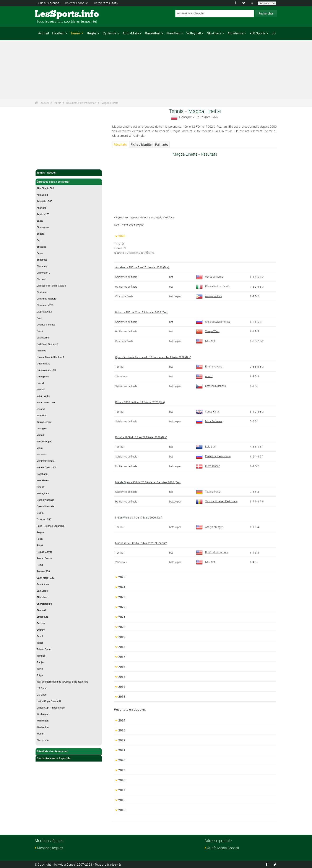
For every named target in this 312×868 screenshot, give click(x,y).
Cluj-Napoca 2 (44, 312)
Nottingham (43, 493)
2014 (122, 686)
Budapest (42, 260)
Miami (40, 448)
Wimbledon (43, 721)
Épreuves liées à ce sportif (69, 182)
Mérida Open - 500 (47, 467)
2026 (122, 236)
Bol (38, 240)
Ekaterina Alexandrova (213, 456)
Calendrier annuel (77, 3)
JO (274, 33)
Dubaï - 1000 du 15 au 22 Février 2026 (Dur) (141, 437)
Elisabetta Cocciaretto (213, 286)
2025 (122, 577)
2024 (122, 587)
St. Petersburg (44, 604)
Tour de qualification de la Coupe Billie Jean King (63, 682)
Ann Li (204, 376)
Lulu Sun (206, 446)
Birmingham (43, 227)
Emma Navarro (209, 366)
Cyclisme (110, 33)
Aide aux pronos (48, 3)
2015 (122, 676)
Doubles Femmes (46, 325)
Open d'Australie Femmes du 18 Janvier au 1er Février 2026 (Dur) (153, 357)
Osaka (40, 513)
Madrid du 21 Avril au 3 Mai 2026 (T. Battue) (141, 543)
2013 (122, 696)
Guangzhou (43, 377)
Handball (174, 33)
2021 (122, 617)
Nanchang (42, 474)
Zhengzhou (43, 740)
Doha (39, 318)
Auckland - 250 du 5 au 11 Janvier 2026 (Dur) (142, 267)
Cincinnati (42, 292)
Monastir (41, 454)
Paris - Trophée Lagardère (50, 526)
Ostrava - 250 (44, 519)
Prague (40, 532)
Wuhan (40, 734)
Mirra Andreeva (209, 421)
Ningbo (40, 487)
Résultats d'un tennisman (81, 103)
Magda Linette (110, 103)
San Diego (42, 591)
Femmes (41, 351)
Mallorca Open (44, 441)
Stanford (41, 610)
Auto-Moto (131, 33)
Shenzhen (42, 597)
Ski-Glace (214, 33)
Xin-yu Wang (208, 331)
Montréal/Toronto (46, 461)
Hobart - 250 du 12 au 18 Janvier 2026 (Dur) (141, 312)
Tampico (41, 656)
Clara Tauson (208, 466)
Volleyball (194, 33)
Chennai (41, 279)
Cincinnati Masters (46, 299)
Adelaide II (42, 195)
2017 (122, 656)
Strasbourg (42, 617)
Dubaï (40, 331)
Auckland (41, 208)
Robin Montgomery (212, 552)
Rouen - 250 (43, 571)
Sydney (41, 630)
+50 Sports (258, 33)
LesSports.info (51, 14)
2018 (122, 647)
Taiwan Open (44, 649)
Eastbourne (43, 338)
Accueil (44, 33)
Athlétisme (235, 33)
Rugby (92, 33)
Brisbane (41, 247)
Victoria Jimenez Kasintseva (217, 501)
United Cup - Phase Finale (51, 708)
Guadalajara (43, 364)
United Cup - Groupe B (49, 701)
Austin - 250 (43, 214)
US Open (41, 688)
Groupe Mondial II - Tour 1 (50, 357)
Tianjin (40, 662)
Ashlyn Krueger (209, 527)
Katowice (41, 415)
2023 (122, 597)
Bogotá (40, 234)
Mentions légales (50, 848)
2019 (122, 637)
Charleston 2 (43, 273)
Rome (40, 565)
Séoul (40, 636)
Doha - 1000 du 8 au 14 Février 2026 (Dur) (140, 402)
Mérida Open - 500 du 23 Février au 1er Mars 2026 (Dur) (148, 482)
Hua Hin (41, 390)
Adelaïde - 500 (44, 201)
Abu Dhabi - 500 (45, 188)
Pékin (40, 539)
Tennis (76, 33)
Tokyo (40, 669)
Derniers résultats (106, 3)
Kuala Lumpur (44, 422)
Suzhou (41, 623)
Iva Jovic (206, 341)
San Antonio (43, 584)
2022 (122, 607)
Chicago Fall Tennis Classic (51, 286)
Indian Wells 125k (46, 403)
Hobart (40, 383)
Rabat (40, 545)
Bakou (40, 221)
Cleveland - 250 (45, 305)
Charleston (42, 266)
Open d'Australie (45, 500)
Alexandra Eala (209, 296)
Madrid (40, 435)
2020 (122, 627)
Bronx (40, 253)
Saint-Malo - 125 (45, 578)
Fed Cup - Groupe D (47, 344)
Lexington (42, 428)
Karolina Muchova (211, 386)
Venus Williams (210, 276)
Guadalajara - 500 (46, 370)
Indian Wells (43, 396)
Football (58, 33)
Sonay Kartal (208, 411)
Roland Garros (44, 552)
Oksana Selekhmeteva (213, 321)
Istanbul (41, 409)
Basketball (153, 33)
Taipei (40, 643)
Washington (43, 714)
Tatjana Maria (208, 491)
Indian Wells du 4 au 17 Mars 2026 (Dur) (139, 517)
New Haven (43, 480)
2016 (122, 666)
